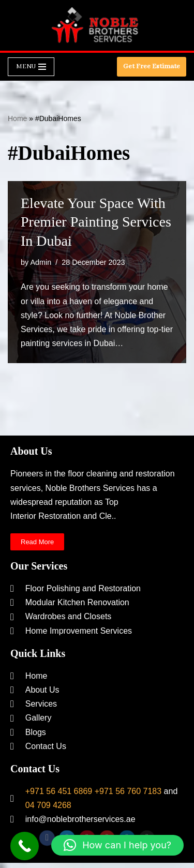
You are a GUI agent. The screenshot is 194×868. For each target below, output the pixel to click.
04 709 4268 (48, 805)
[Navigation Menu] (31, 67)
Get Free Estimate (152, 66)
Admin (41, 262)
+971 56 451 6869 (59, 791)
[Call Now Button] (25, 846)
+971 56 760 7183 (128, 791)
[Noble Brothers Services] (97, 25)
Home (17, 118)
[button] (117, 845)
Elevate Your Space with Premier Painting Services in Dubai (96, 222)
